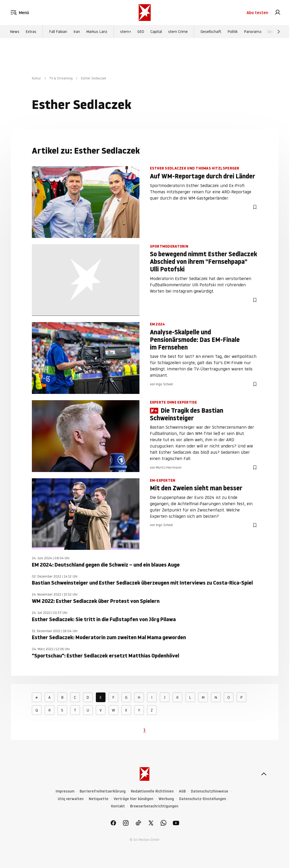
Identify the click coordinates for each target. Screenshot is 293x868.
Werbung (166, 799)
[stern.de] (145, 13)
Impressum (65, 791)
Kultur (36, 78)
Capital (156, 32)
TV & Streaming (61, 78)
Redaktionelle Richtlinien (152, 791)
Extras (31, 32)
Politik (233, 32)
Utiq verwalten (71, 799)
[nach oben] (264, 774)
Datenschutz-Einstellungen (203, 799)
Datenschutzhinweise (210, 791)
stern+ (126, 32)
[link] (278, 13)
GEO (141, 32)
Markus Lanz (97, 32)
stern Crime (178, 32)
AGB (182, 791)
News (15, 32)
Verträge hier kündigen (133, 799)
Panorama (253, 32)
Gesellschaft (211, 32)
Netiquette (99, 799)
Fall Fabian (58, 32)
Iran (77, 32)
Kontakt (118, 806)
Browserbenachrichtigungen (154, 806)
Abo (257, 13)
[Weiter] (279, 32)
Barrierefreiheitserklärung (103, 791)
